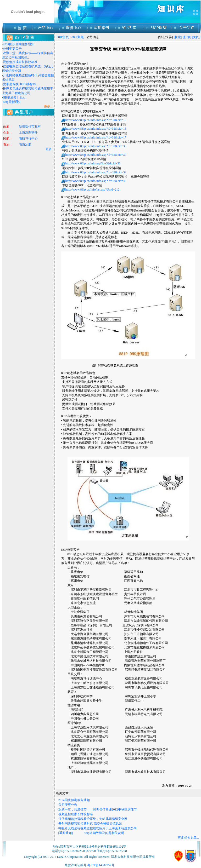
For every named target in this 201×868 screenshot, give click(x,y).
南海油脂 (25, 145)
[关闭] (196, 37)
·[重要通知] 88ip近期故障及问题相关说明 (91, 833)
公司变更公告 (12, 49)
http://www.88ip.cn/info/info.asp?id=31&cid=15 (96, 120)
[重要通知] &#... (15, 97)
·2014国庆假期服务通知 (74, 800)
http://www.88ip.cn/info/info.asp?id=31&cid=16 (96, 129)
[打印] (187, 37)
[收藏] (178, 37)
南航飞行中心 (28, 139)
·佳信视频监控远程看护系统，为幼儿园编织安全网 (93, 819)
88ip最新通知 (12, 102)
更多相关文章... (188, 838)
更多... (50, 149)
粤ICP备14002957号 (101, 865)
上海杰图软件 (28, 133)
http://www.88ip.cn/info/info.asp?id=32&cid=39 (96, 172)
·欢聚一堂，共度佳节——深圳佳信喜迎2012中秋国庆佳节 (97, 809)
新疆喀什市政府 (30, 127)
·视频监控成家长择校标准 (75, 814)
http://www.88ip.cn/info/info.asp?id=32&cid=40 (96, 181)
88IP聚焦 (78, 37)
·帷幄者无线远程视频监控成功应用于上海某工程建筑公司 (97, 828)
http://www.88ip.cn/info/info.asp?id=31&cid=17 (96, 137)
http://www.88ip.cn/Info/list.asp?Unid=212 (93, 189)
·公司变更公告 (67, 805)
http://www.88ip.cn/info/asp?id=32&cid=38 (93, 163)
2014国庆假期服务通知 (19, 44)
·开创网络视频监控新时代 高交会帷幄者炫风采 (90, 824)
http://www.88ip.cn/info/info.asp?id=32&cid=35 (96, 146)
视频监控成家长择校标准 (20, 62)
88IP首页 (63, 37)
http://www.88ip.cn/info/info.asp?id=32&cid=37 (96, 155)
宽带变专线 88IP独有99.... (21, 84)
